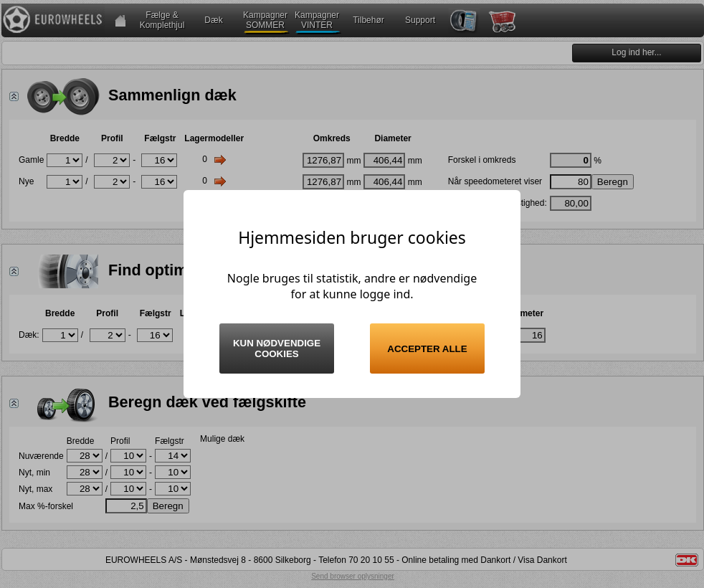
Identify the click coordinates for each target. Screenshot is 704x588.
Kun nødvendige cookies (277, 348)
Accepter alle (427, 349)
